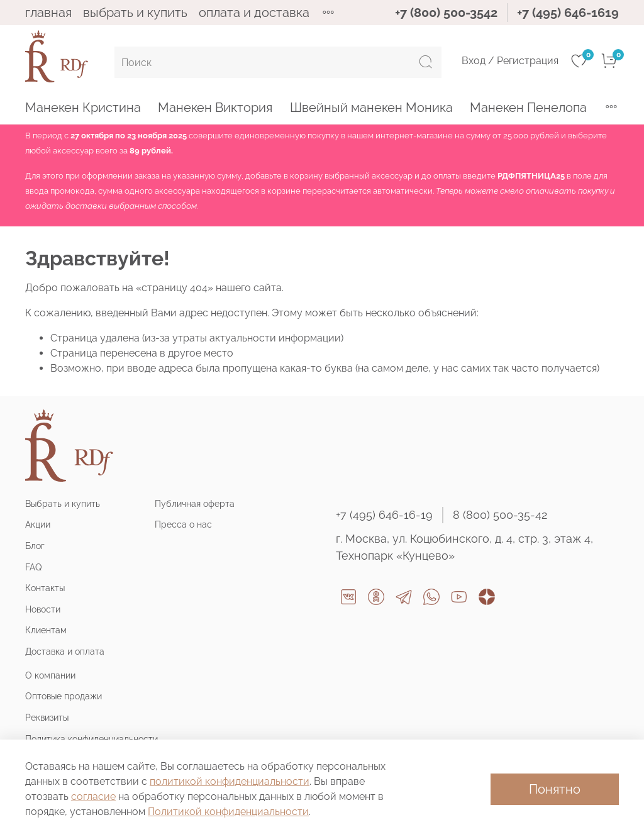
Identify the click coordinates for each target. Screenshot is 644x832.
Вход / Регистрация (510, 61)
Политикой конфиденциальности (228, 812)
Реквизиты (47, 717)
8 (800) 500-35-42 (500, 515)
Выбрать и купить (63, 503)
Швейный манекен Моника (371, 108)
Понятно (555, 789)
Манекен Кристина (83, 108)
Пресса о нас (183, 524)
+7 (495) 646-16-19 (384, 515)
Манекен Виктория (215, 108)
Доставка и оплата (65, 651)
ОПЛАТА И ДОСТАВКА (254, 13)
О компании (50, 675)
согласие (93, 796)
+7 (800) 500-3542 (446, 13)
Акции (38, 524)
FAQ (33, 567)
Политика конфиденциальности (92, 739)
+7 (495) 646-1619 (568, 13)
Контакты (45, 588)
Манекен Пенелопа (528, 108)
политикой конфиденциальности (230, 781)
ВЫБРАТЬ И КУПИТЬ (135, 13)
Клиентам (46, 630)
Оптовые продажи (64, 696)
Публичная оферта (195, 503)
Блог (35, 546)
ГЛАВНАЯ (48, 13)
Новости (43, 609)
